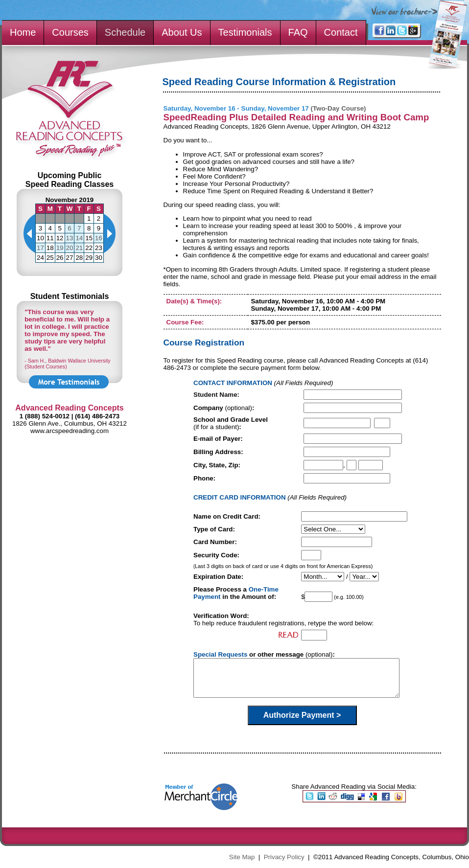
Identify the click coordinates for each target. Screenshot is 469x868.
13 (70, 238)
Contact (341, 32)
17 (40, 248)
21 (79, 248)
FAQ (298, 32)
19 (60, 248)
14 (79, 238)
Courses (70, 32)
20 (70, 248)
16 (99, 238)
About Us (182, 32)
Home (23, 32)
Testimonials (245, 32)
